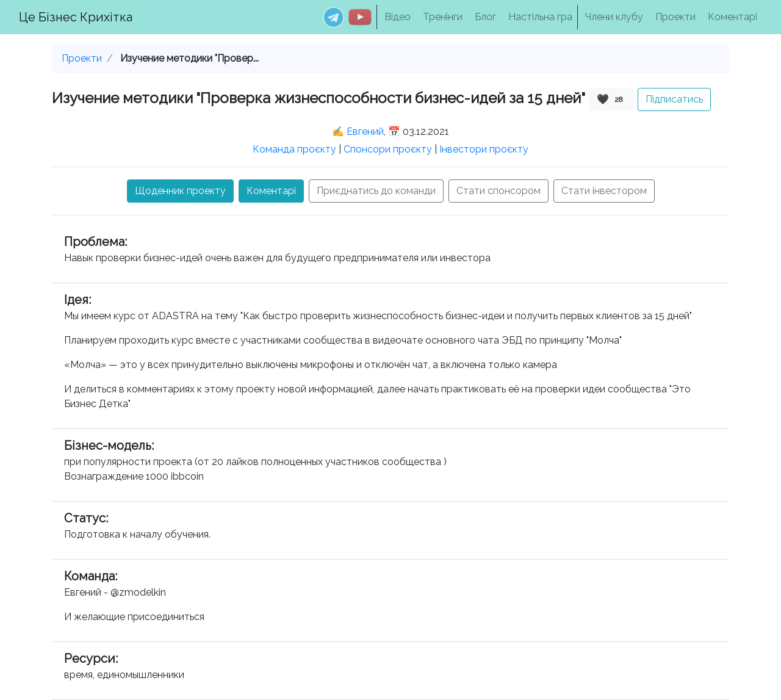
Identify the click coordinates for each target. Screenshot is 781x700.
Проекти (675, 17)
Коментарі (732, 17)
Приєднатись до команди (376, 191)
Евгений (365, 132)
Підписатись (674, 99)
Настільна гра (540, 17)
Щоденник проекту (180, 191)
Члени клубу (614, 17)
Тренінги (443, 17)
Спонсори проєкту (388, 149)
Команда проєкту (294, 149)
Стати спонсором (498, 191)
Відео (398, 17)
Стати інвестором (604, 191)
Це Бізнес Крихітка (76, 17)
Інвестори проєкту (484, 149)
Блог (485, 17)
